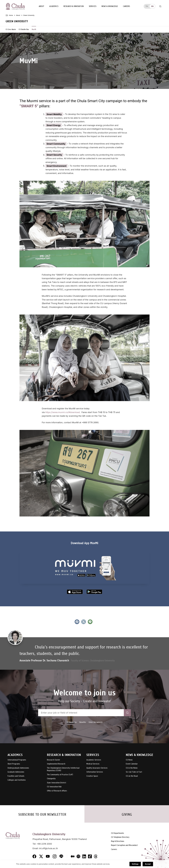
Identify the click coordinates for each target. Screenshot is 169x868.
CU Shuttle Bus (24, 29)
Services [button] (93, 6)
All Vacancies (72, 722)
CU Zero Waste (11, 29)
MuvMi (34, 29)
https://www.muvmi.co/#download (62, 412)
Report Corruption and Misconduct (124, 845)
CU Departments (117, 833)
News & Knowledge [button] (110, 6)
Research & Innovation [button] (74, 6)
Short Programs (14, 764)
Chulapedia (51, 779)
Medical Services (93, 764)
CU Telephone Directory (120, 837)
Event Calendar (132, 764)
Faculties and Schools (16, 776)
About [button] (41, 6)
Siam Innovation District (57, 783)
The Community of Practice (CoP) (60, 775)
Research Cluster (54, 760)
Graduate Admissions (16, 772)
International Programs (17, 760)
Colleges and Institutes (17, 780)
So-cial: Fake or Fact (134, 772)
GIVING (127, 814)
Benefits (83, 722)
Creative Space (92, 776)
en (152, 6)
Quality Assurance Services (97, 768)
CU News (129, 760)
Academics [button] (54, 6)
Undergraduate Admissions (18, 768)
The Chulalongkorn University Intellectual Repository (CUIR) (63, 769)
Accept (148, 864)
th (147, 6)
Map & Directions (118, 841)
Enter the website (96, 722)
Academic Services (94, 760)
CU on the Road (132, 776)
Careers (126, 6)
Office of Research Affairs (57, 791)
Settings (135, 864)
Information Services (95, 772)
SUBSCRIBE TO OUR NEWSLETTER (42, 814)
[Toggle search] (160, 6)
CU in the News (132, 768)
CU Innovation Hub (54, 787)
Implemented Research (56, 764)
